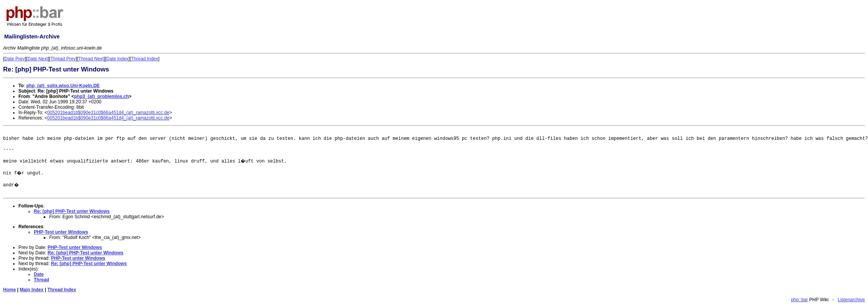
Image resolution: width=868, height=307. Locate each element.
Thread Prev (63, 59)
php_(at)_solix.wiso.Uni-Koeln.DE (63, 86)
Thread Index (145, 59)
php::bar (799, 300)
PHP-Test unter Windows (61, 232)
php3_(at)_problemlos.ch (101, 96)
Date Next (37, 59)
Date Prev (14, 59)
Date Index (117, 59)
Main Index (31, 290)
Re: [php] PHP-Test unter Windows (72, 211)
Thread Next (91, 59)
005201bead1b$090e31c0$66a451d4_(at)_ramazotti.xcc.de (108, 113)
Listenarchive (851, 300)
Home (9, 290)
